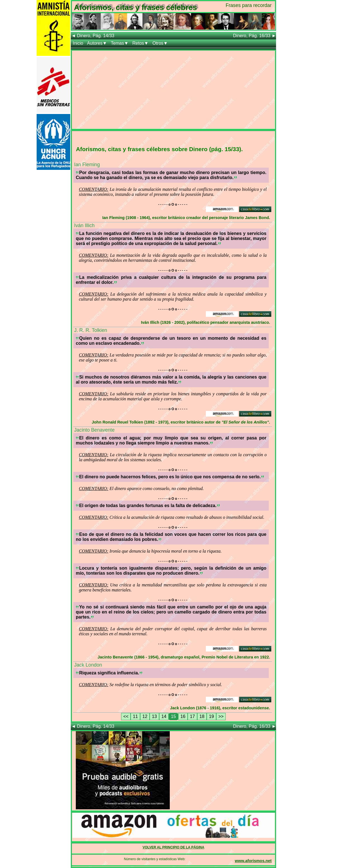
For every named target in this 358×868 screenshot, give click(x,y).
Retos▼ (140, 43)
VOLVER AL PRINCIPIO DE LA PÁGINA (174, 847)
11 (135, 716)
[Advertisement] (173, 90)
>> (221, 716)
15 (173, 716)
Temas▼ (120, 43)
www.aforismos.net (253, 861)
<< (126, 716)
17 (192, 716)
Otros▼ (160, 43)
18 (202, 716)
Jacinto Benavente (94, 430)
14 (164, 716)
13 (154, 716)
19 (211, 716)
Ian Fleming (87, 165)
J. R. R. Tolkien (91, 330)
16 (183, 716)
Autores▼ (97, 43)
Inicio (78, 43)
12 (145, 716)
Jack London (88, 665)
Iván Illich (84, 225)
